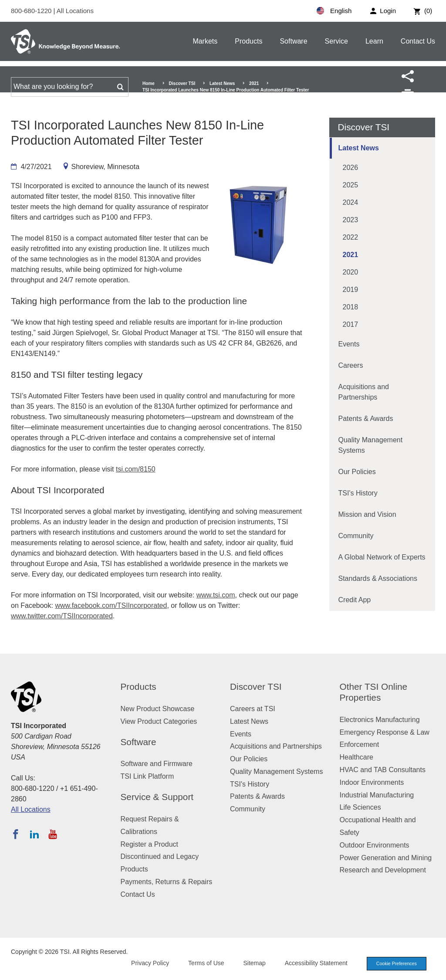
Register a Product (150, 844)
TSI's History (358, 493)
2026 (351, 168)
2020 (351, 272)
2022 (351, 237)
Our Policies (357, 472)
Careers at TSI (253, 709)
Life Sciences (360, 807)
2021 (254, 83)
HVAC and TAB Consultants (383, 770)
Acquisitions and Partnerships (364, 392)
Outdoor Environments (375, 845)
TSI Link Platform (147, 776)
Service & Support (157, 797)
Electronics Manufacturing (380, 720)
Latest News (222, 83)
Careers (351, 365)
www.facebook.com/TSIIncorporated (111, 605)
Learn (374, 41)
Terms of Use (203, 963)
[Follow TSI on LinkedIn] (34, 834)
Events (349, 344)
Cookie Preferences (395, 964)
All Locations (75, 11)
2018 (351, 307)
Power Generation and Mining (386, 858)
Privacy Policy (147, 963)
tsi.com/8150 (136, 469)
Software (293, 41)
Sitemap (251, 963)
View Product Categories (159, 721)
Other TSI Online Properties (374, 692)
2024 (351, 202)
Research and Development (383, 870)
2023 (351, 220)
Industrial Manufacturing (377, 795)
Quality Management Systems (371, 445)
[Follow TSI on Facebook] (16, 834)
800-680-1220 (32, 11)
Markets (205, 41)
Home (149, 83)
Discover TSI (182, 83)
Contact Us (418, 41)
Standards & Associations (378, 578)
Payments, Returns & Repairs (167, 882)
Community (356, 536)
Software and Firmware (157, 764)
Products (248, 41)
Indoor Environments (372, 782)
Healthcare (356, 757)
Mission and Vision (367, 514)
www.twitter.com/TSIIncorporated (62, 616)
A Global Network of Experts (382, 557)
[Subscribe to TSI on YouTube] (52, 834)
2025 (351, 185)
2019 (351, 290)
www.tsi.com (216, 595)
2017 (351, 324)
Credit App (355, 600)
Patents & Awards (366, 419)
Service (336, 41)
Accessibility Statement (313, 963)
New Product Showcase (158, 709)
